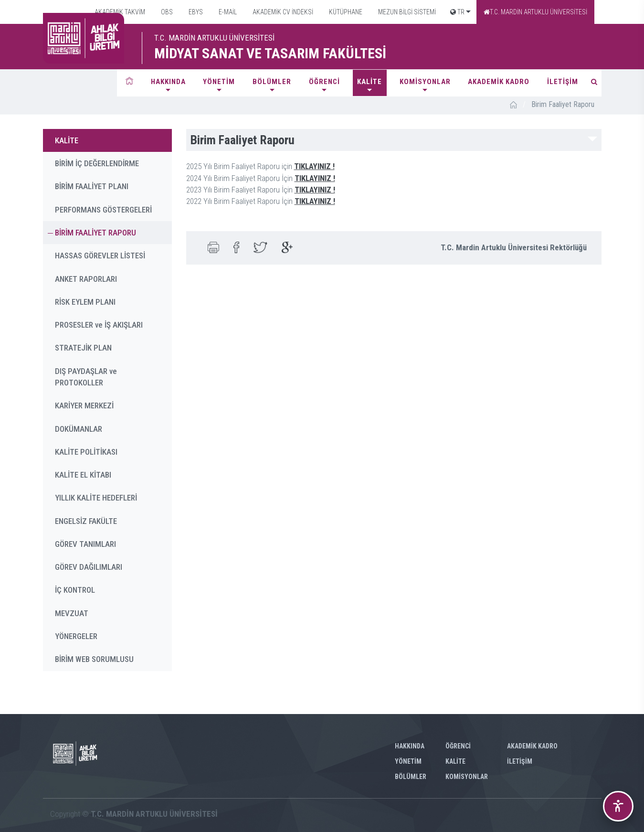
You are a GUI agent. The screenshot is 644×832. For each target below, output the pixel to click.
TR (457, 12)
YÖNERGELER (76, 636)
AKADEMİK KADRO (499, 82)
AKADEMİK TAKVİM (119, 12)
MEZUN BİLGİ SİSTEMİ (406, 12)
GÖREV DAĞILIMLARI (89, 567)
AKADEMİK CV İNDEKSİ (282, 12)
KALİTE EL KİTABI (83, 475)
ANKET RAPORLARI (86, 279)
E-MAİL (227, 12)
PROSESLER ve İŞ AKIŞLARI (99, 325)
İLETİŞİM (563, 82)
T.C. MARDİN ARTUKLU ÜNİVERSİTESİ (535, 12)
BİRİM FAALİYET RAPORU (95, 233)
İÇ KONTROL (75, 590)
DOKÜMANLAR (79, 429)
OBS (166, 12)
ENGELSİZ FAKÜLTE (86, 521)
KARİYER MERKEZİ (84, 405)
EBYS (195, 12)
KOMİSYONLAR (425, 82)
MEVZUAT (72, 613)
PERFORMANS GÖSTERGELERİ (103, 210)
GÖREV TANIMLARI (85, 544)
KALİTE (370, 82)
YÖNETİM (219, 82)
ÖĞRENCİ (324, 82)
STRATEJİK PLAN (83, 348)
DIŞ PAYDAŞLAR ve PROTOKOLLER (86, 377)
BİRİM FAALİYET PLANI (92, 186)
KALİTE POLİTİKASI (86, 452)
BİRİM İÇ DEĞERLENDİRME (97, 163)
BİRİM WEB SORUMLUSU (94, 659)
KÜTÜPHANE (345, 12)
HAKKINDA (168, 82)
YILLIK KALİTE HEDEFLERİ (96, 498)
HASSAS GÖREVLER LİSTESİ (100, 256)
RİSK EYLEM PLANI (85, 302)
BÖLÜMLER (272, 82)
